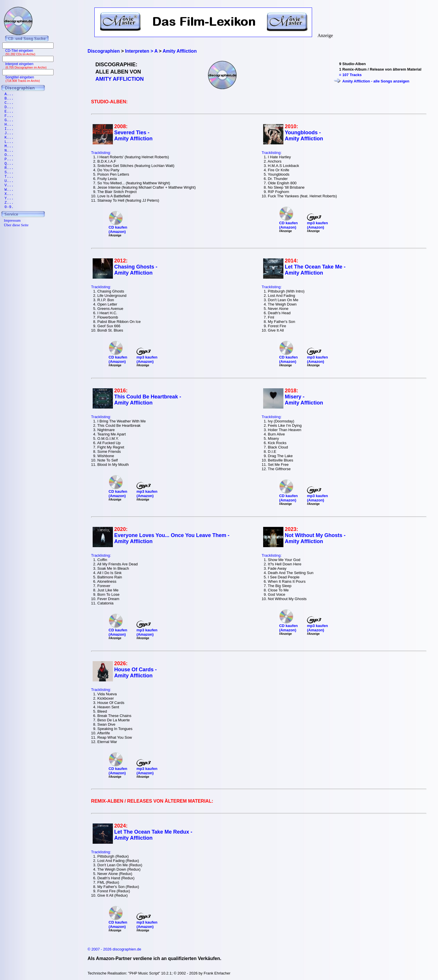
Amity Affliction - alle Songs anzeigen (376, 81)
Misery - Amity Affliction (304, 400)
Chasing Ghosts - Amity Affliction (136, 270)
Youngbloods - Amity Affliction (304, 136)
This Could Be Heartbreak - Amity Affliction (148, 400)
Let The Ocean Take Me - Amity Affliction (315, 270)
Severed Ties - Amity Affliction (133, 136)
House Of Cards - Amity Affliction (136, 673)
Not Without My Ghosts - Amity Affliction (315, 538)
